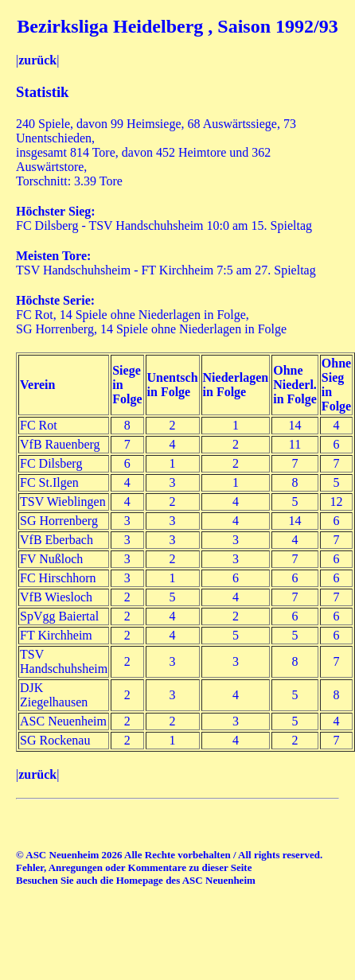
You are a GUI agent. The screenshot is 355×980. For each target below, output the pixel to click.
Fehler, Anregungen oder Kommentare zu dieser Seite (134, 867)
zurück (37, 60)
